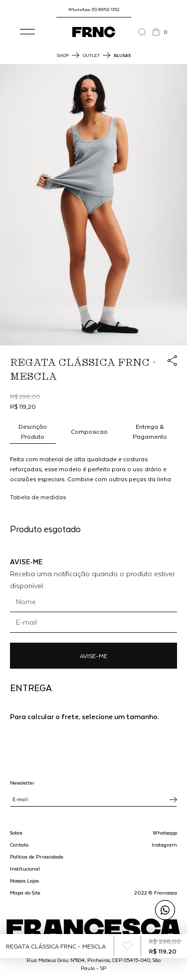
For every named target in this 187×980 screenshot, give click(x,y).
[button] (27, 32)
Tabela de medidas (38, 497)
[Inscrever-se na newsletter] (173, 800)
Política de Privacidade (37, 857)
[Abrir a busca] (145, 32)
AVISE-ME (93, 656)
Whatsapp (165, 833)
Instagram (164, 845)
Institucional (25, 869)
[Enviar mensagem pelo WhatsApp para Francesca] (165, 910)
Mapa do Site (25, 893)
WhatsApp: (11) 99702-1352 (94, 9)
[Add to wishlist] (127, 946)
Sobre (16, 833)
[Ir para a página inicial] (94, 32)
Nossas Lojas (24, 881)
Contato (19, 845)
